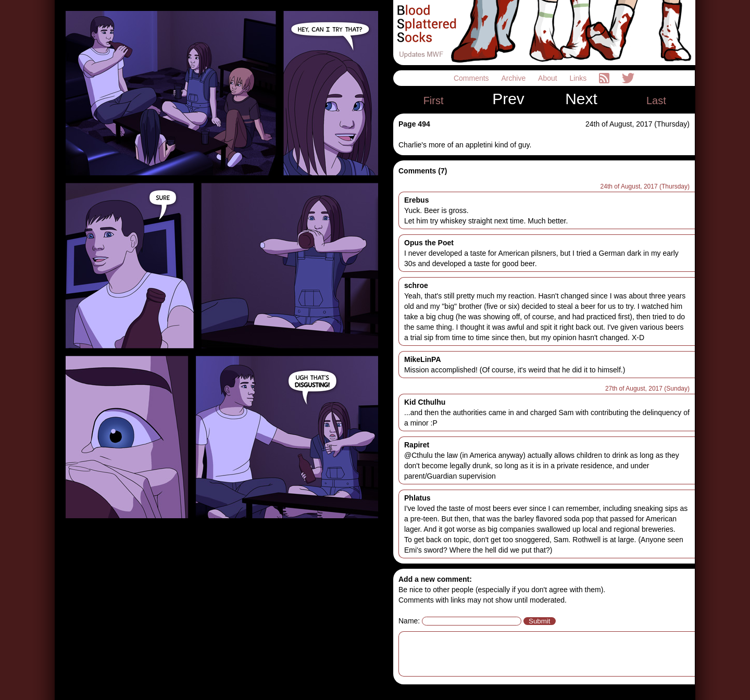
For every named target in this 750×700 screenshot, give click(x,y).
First (434, 101)
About (548, 78)
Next (581, 99)
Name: (409, 621)
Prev (508, 99)
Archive (515, 78)
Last (656, 101)
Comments (472, 78)
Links (579, 78)
